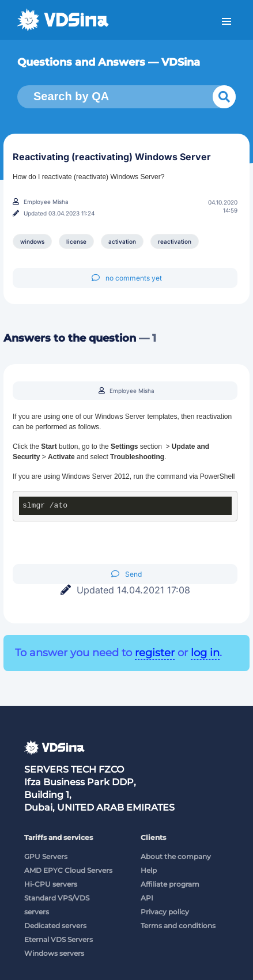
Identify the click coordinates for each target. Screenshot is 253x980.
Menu (226, 22)
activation (122, 241)
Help (149, 870)
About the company (176, 856)
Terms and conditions (178, 926)
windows (32, 241)
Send (126, 574)
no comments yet (127, 278)
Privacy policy (165, 912)
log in (205, 653)
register (155, 653)
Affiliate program (170, 884)
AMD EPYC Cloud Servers (68, 870)
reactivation (175, 241)
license (76, 241)
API (147, 898)
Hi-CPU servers (51, 884)
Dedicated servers (55, 926)
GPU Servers (46, 856)
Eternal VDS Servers (58, 939)
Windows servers (54, 953)
